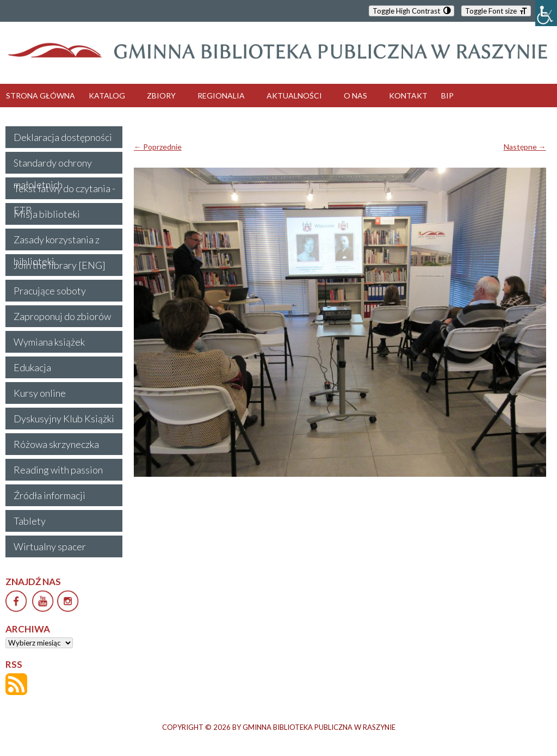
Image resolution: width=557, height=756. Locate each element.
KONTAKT (408, 96)
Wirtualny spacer (50, 546)
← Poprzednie (158, 147)
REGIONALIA (221, 96)
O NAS (355, 96)
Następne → (525, 147)
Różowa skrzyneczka (56, 444)
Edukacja (32, 367)
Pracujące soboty (50, 291)
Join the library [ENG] (60, 265)
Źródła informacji (49, 495)
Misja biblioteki (47, 214)
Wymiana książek (49, 342)
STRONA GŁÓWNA (41, 96)
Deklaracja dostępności (63, 137)
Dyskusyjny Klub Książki (64, 419)
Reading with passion (58, 470)
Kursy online (40, 393)
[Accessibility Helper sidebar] (546, 13)
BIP (447, 96)
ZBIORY (161, 96)
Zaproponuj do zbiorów (62, 316)
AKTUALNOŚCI (294, 96)
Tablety (30, 521)
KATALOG (107, 96)
